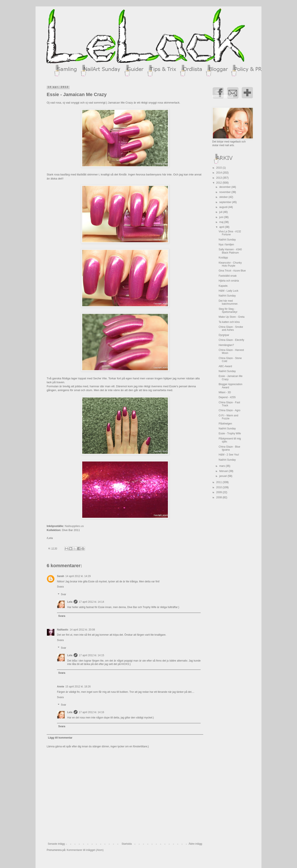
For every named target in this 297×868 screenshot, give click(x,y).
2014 (219, 173)
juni (222, 217)
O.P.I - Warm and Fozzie (228, 417)
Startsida (127, 844)
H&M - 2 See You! (229, 455)
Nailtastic (63, 630)
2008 (219, 497)
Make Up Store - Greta (232, 317)
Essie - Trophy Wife (230, 433)
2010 (219, 487)
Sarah (60, 576)
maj (222, 222)
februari (224, 471)
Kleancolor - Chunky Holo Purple (230, 264)
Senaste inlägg (56, 844)
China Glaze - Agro (229, 410)
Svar (63, 594)
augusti (224, 207)
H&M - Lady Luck (228, 291)
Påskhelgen (225, 424)
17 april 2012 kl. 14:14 (91, 602)
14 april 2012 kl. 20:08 (82, 630)
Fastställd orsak (228, 276)
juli (221, 212)
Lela (70, 602)
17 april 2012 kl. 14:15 (91, 655)
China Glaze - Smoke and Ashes (231, 328)
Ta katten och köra (229, 322)
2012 (219, 183)
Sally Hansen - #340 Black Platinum (230, 251)
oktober (224, 197)
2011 (219, 482)
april (222, 227)
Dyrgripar (224, 335)
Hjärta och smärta (229, 281)
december (225, 187)
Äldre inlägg (195, 844)
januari (223, 476)
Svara (60, 587)
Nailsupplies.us (74, 526)
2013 (219, 178)
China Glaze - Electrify (231, 340)
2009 (219, 492)
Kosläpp (223, 258)
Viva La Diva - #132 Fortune (230, 233)
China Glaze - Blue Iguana (229, 448)
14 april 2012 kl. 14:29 (78, 576)
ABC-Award (225, 366)
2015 (219, 168)
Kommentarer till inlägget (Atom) (85, 850)
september (226, 202)
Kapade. (223, 286)
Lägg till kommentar (60, 738)
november (225, 192)
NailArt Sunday (227, 240)
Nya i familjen (226, 245)
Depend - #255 (227, 397)
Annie (60, 687)
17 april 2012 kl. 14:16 (91, 712)
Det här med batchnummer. (228, 302)
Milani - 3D (225, 392)
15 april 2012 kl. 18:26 (78, 687)
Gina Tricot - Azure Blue (232, 271)
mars (222, 466)
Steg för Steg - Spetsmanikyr (228, 310)
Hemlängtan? (226, 345)
